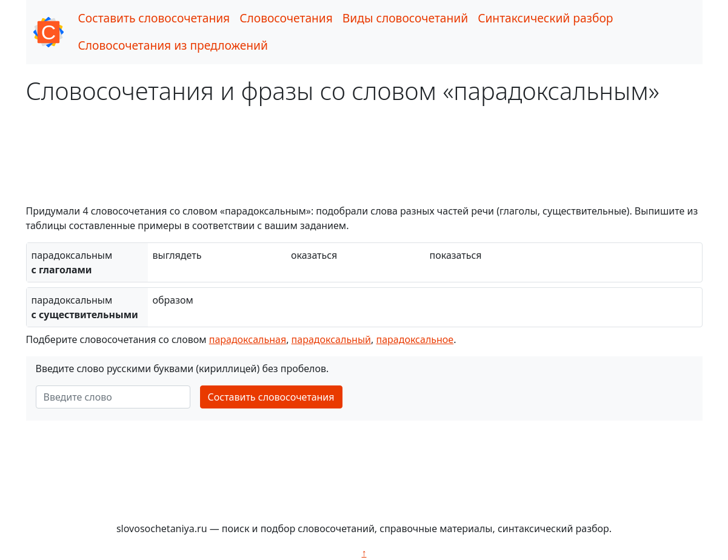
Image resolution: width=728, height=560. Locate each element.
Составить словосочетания (154, 18)
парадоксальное (415, 339)
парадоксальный (331, 339)
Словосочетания (286, 18)
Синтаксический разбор (545, 18)
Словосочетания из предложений (173, 45)
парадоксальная (248, 339)
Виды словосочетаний (405, 18)
